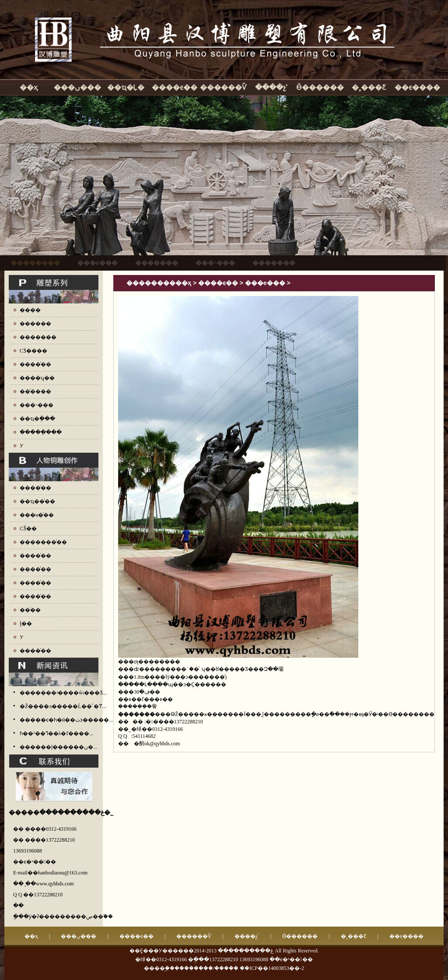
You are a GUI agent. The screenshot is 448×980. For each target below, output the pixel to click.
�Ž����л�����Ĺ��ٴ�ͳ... (63, 706)
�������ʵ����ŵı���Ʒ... (63, 693)
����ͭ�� (35, 364)
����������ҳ (159, 283)
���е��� (265, 283)
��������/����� (206, 968)
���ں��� (77, 87)
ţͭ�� (26, 624)
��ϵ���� (417, 87)
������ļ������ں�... (58, 747)
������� (38, 337)
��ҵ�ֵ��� (37, 419)
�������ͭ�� (43, 542)
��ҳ (29, 87)
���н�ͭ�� (37, 515)
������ (35, 324)
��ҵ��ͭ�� (37, 501)
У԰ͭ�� (22, 637)
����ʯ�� (37, 378)
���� (30, 310)
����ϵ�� (175, 87)
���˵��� (37, 405)
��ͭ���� (35, 391)
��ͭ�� (30, 610)
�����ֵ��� (41, 432)
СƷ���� (33, 351)
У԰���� (22, 446)
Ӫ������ (320, 87)
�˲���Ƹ (369, 87)
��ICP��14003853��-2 (272, 968)
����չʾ (271, 87)
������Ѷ (223, 87)
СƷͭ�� (28, 529)
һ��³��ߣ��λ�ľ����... (56, 733)
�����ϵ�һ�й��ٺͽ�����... (66, 720)
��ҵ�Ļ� (126, 87)
